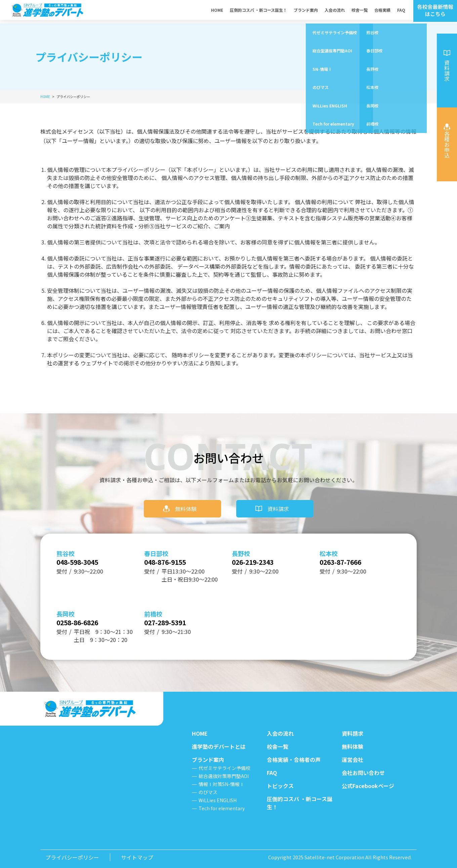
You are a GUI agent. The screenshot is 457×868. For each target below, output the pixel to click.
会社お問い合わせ (363, 773)
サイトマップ (137, 857)
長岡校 (66, 610)
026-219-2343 (262, 556)
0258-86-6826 (86, 621)
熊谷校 (66, 545)
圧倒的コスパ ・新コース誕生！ (258, 12)
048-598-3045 (86, 556)
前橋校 (153, 610)
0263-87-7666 (349, 556)
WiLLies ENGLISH (218, 800)
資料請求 (278, 501)
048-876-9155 (174, 556)
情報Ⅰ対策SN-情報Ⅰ (221, 784)
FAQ (401, 12)
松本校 (329, 545)
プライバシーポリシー (72, 857)
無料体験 (186, 501)
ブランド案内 (306, 12)
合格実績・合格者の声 (294, 760)
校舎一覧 (360, 12)
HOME (217, 12)
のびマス (208, 792)
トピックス (280, 786)
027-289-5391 (174, 621)
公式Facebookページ (368, 786)
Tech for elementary (222, 808)
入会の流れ (335, 12)
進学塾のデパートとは (219, 746)
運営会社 (352, 760)
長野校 (241, 545)
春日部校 (156, 545)
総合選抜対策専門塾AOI (224, 776)
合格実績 (382, 12)
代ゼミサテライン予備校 (224, 768)
